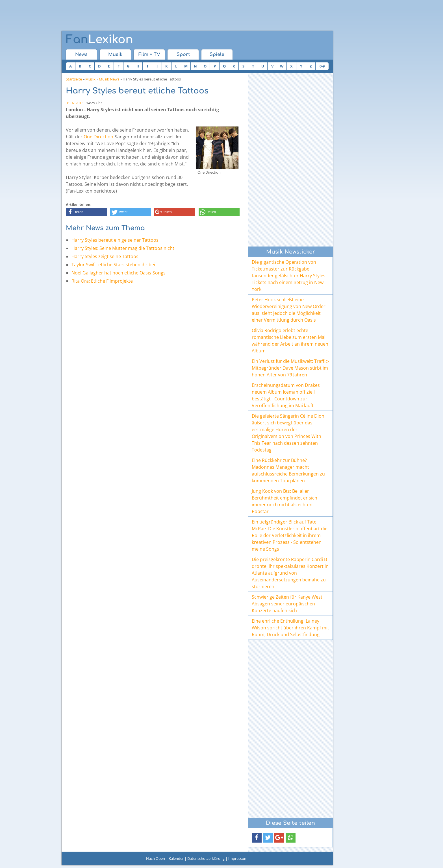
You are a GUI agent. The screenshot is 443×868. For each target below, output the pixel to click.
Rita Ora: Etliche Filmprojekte (102, 281)
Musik (115, 54)
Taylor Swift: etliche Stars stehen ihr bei (113, 265)
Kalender (176, 858)
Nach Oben (156, 858)
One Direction (98, 137)
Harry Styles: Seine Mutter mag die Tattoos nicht (123, 248)
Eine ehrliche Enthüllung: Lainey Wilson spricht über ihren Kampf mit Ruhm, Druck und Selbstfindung (290, 628)
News (81, 54)
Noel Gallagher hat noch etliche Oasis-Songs (119, 273)
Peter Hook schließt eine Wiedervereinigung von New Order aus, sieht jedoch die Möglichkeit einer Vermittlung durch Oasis (289, 310)
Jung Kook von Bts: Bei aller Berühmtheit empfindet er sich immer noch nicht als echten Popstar (285, 501)
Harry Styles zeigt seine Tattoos (105, 256)
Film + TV (149, 54)
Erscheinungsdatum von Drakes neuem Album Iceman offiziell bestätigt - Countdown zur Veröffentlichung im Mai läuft (286, 395)
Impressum (238, 858)
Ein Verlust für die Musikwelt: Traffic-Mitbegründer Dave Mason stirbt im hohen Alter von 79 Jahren (290, 368)
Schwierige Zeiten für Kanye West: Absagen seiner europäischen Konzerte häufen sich (288, 604)
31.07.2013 (75, 103)
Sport (183, 54)
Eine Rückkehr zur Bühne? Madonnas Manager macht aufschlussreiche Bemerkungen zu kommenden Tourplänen (288, 470)
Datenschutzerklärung (206, 858)
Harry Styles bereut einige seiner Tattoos (115, 240)
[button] (86, 212)
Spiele (217, 54)
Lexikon (99, 40)
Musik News (109, 79)
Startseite (74, 79)
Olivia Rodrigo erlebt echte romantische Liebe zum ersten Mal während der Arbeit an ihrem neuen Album (290, 341)
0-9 (322, 66)
